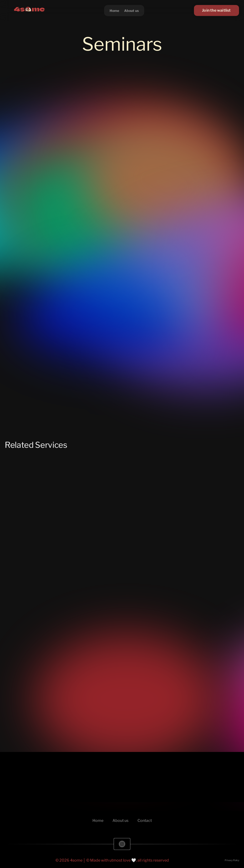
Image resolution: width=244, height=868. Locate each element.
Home (114, 11)
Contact (145, 821)
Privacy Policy (232, 860)
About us (132, 11)
